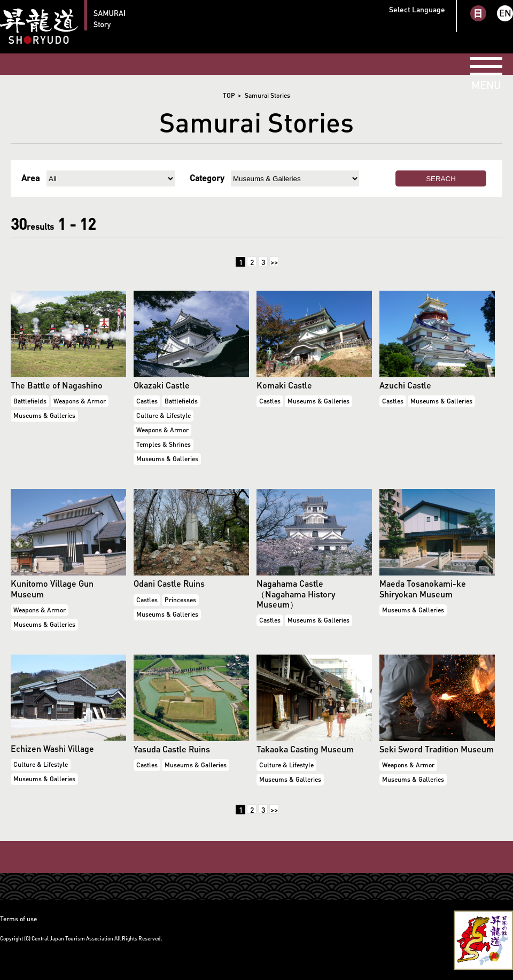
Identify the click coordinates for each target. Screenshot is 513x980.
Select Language (417, 9)
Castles (147, 401)
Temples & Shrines (164, 444)
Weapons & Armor (80, 401)
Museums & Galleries (44, 415)
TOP (229, 95)
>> (274, 262)
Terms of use (18, 919)
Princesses (180, 600)
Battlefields (30, 401)
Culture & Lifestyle (164, 415)
